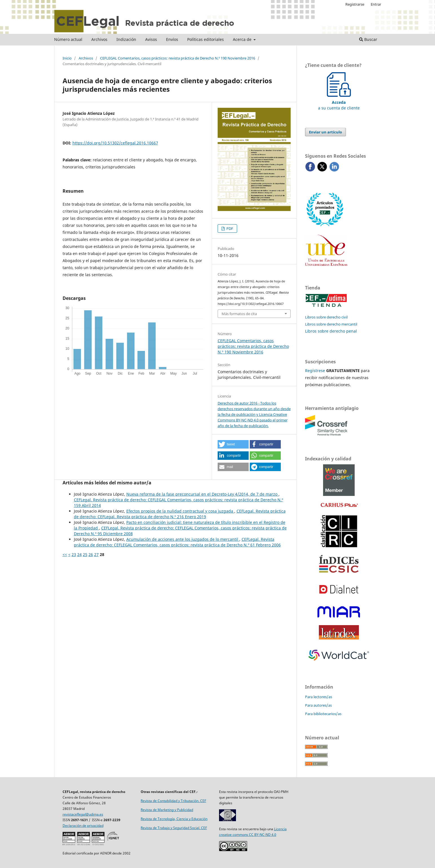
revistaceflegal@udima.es (83, 814)
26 (91, 554)
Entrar (376, 4)
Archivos (99, 39)
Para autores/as (318, 705)
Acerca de (243, 39)
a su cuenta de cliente (339, 102)
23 (74, 554)
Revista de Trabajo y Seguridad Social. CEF (174, 828)
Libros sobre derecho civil (326, 317)
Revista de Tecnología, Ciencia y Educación (174, 819)
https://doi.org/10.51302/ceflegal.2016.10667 (115, 143)
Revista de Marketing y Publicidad (167, 810)
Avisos (151, 39)
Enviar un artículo (325, 132)
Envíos (172, 39)
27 (96, 554)
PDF (229, 228)
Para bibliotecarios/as (323, 714)
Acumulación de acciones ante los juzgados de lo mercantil (183, 539)
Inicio (67, 58)
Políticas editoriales (206, 39)
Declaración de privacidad (83, 826)
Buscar (368, 39)
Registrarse (355, 4)
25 (85, 554)
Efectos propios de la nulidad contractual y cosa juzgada (180, 511)
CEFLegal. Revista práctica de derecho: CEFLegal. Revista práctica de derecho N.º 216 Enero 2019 (180, 514)
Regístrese (315, 371)
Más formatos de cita (239, 314)
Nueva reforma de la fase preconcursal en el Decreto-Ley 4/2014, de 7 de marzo (202, 494)
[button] (233, 444)
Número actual (68, 39)
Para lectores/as (319, 697)
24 (80, 554)
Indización (126, 39)
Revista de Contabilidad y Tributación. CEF (173, 801)
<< (65, 554)
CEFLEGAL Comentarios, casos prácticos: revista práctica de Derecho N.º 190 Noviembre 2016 (178, 58)
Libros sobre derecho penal (331, 331)
